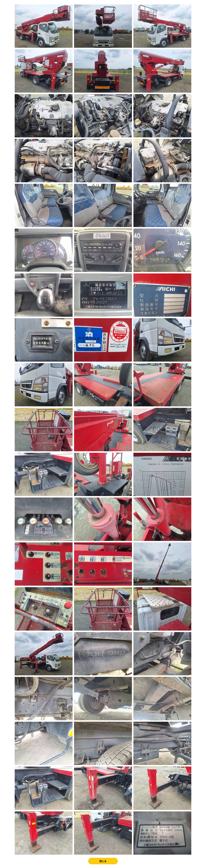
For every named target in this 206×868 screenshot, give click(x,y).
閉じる (103, 861)
